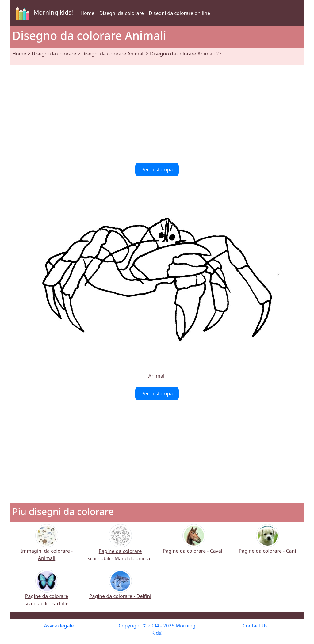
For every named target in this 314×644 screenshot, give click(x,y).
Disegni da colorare (122, 13)
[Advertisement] (157, 110)
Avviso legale (59, 626)
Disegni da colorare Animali (113, 54)
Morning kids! (43, 13)
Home (87, 13)
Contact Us (255, 626)
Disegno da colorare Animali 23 (186, 54)
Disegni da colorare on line (179, 13)
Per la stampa (157, 170)
